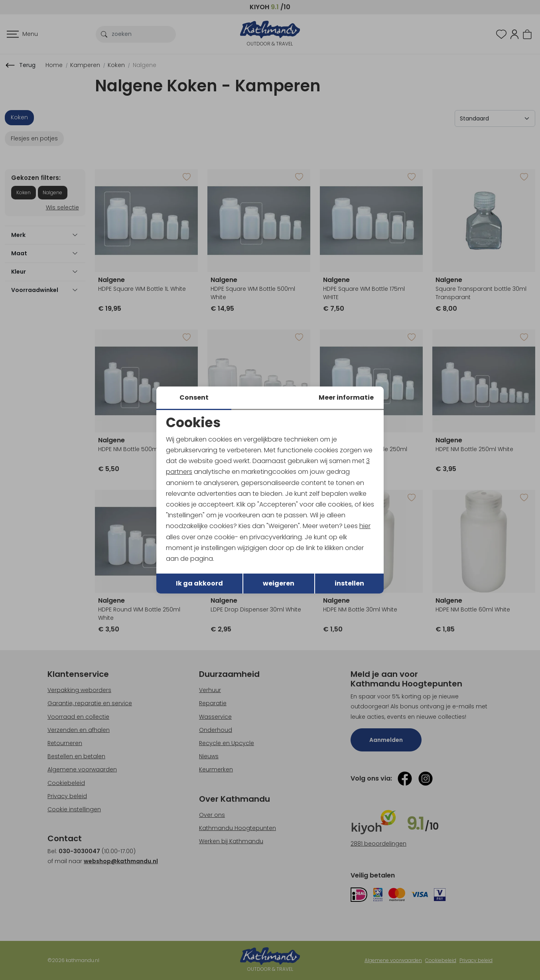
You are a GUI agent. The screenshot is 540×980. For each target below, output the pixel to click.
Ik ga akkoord (199, 583)
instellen (349, 583)
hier (365, 526)
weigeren (279, 583)
